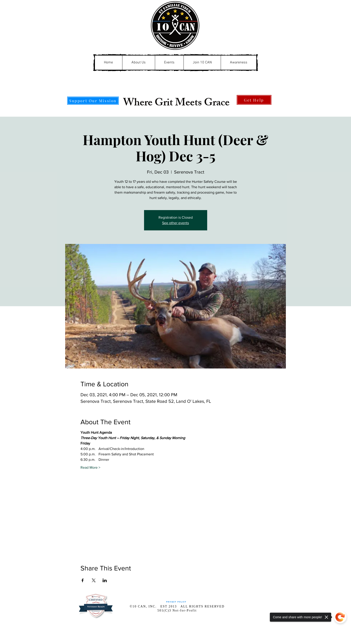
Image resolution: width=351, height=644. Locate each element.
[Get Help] (254, 100)
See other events (175, 223)
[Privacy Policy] (176, 602)
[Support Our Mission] (93, 101)
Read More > (90, 467)
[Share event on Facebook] (83, 580)
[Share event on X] (94, 580)
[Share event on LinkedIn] (105, 580)
